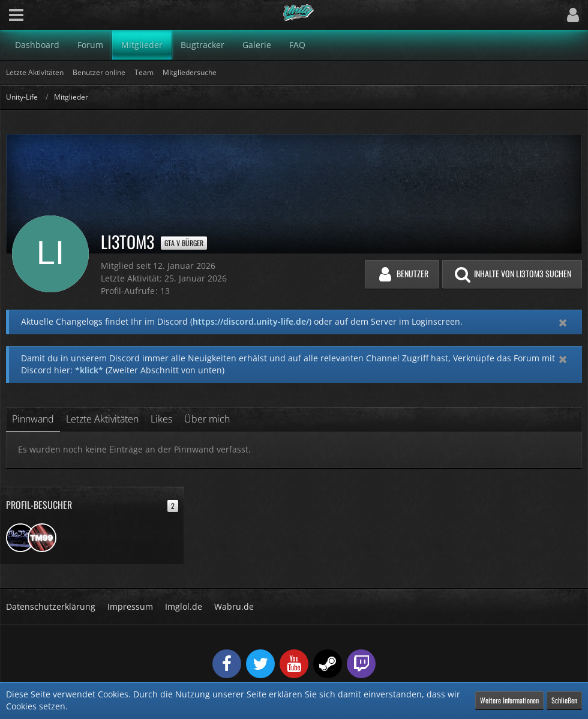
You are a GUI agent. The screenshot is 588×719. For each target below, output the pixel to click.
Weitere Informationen (509, 700)
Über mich (207, 419)
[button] (16, 15)
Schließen (564, 700)
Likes (161, 419)
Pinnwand (33, 419)
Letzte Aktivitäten (102, 419)
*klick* (89, 370)
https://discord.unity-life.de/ (251, 321)
